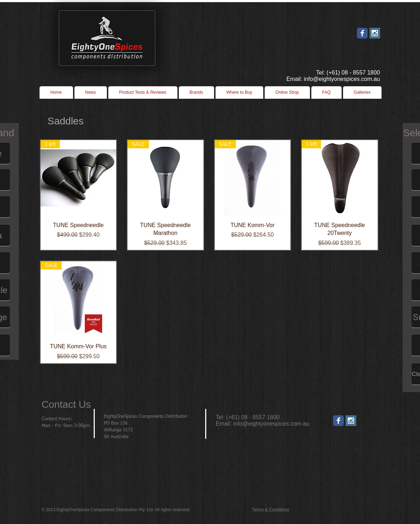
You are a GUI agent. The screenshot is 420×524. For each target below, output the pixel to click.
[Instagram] (351, 421)
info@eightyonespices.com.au (271, 424)
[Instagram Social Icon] (375, 33)
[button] (239, 93)
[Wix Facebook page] (362, 33)
